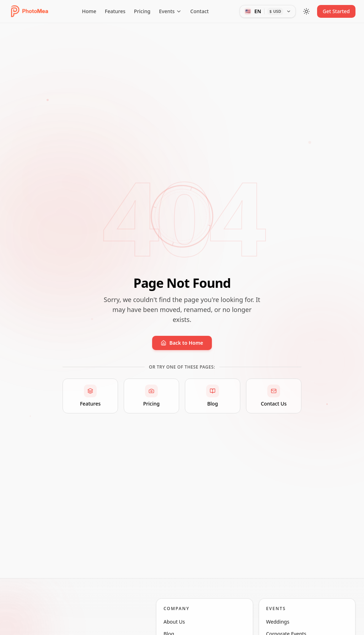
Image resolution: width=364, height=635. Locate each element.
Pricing (142, 11)
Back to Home (182, 343)
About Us (178, 626)
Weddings (281, 626)
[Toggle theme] (306, 11)
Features (115, 11)
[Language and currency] (267, 11)
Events (170, 11)
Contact (199, 11)
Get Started (336, 11)
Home (89, 11)
